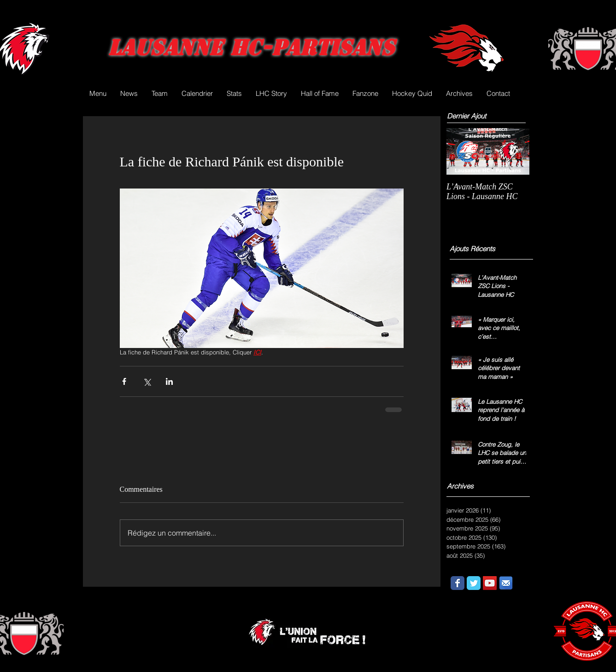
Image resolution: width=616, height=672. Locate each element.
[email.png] (506, 583)
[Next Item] (515, 151)
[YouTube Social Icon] (490, 583)
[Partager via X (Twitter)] (147, 381)
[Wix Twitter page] (474, 583)
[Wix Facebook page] (458, 583)
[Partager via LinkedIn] (169, 381)
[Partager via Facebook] (124, 381)
